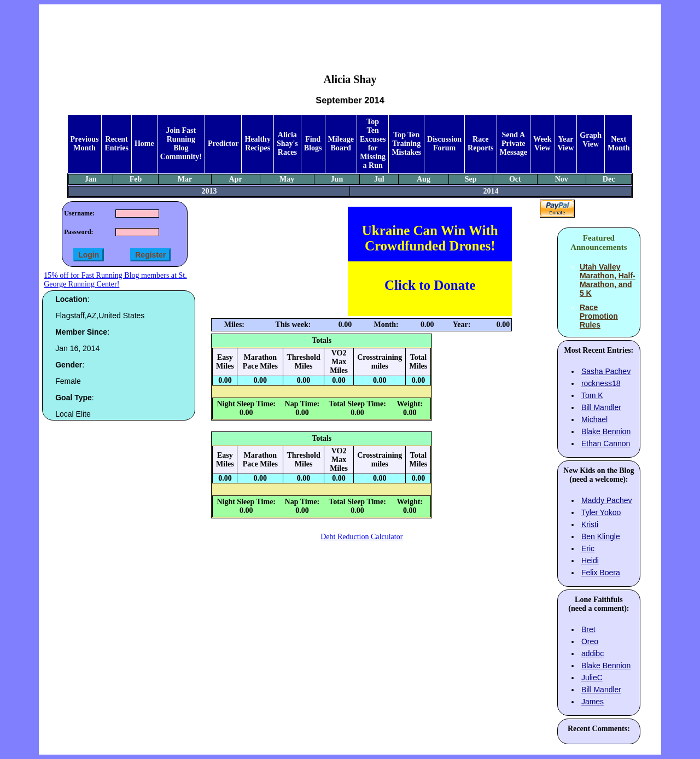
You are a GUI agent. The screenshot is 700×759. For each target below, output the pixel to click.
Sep (471, 179)
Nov (562, 179)
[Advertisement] (350, 31)
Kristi (590, 524)
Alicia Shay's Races (287, 144)
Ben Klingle (601, 536)
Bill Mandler (601, 407)
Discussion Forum (444, 144)
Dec (609, 179)
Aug (424, 179)
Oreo (590, 641)
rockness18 (601, 383)
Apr (236, 179)
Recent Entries (116, 144)
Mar (185, 179)
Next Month (619, 144)
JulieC (592, 678)
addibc (593, 653)
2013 (209, 191)
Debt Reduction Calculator (361, 537)
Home (144, 144)
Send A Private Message (514, 144)
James (593, 702)
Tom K (592, 395)
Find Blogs (313, 144)
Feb (136, 179)
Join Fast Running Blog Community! (181, 144)
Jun (337, 179)
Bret (588, 629)
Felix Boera (601, 573)
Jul (379, 179)
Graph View (591, 140)
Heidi (590, 561)
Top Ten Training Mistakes (406, 144)
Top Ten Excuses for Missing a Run (373, 144)
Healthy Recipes (257, 144)
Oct (515, 179)
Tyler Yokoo (601, 512)
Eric (588, 548)
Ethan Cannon (606, 443)
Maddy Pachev (607, 500)
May (287, 179)
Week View (542, 144)
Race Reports (480, 144)
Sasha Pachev (606, 371)
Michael (594, 419)
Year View (566, 144)
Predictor (223, 144)
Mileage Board (341, 144)
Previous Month (85, 144)
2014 (491, 191)
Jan (91, 179)
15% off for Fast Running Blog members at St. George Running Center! (115, 280)
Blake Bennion (606, 431)
